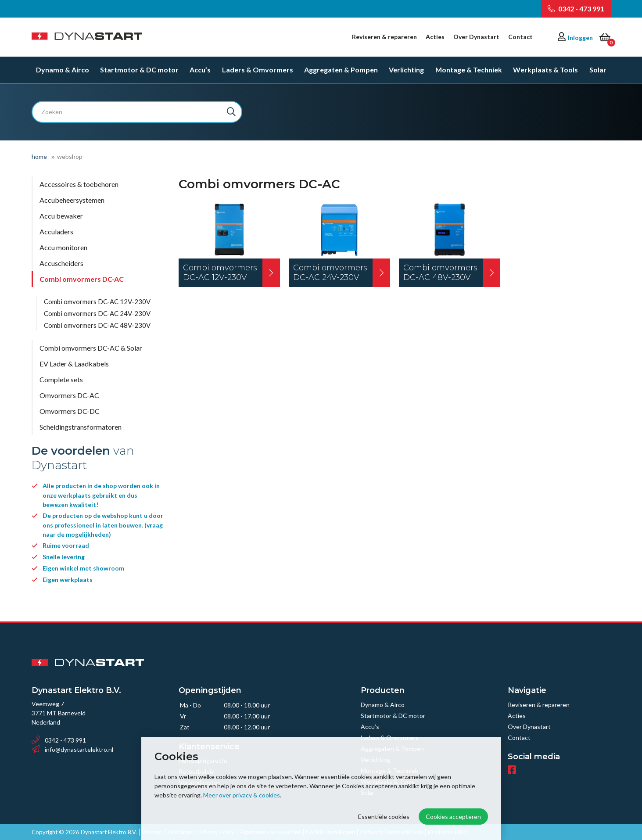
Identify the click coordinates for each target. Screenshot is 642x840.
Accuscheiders (61, 263)
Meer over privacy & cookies (242, 795)
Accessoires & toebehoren (79, 184)
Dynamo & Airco (63, 70)
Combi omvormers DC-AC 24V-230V (97, 313)
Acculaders (56, 232)
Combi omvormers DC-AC (82, 279)
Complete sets (61, 379)
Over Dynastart (476, 37)
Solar (598, 70)
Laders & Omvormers (258, 70)
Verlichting (406, 70)
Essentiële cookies (384, 817)
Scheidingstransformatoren (81, 427)
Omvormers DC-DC (70, 411)
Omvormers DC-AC (69, 395)
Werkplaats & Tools (545, 70)
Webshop (70, 156)
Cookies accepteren (453, 817)
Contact (520, 37)
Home (39, 156)
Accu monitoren (63, 247)
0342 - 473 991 (576, 9)
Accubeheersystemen (72, 200)
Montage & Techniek (469, 70)
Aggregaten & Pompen (341, 70)
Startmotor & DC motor (139, 70)
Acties (435, 37)
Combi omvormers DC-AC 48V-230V (97, 325)
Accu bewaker (61, 216)
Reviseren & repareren (384, 37)
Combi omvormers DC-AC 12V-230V (97, 302)
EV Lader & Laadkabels (74, 364)
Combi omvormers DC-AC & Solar (91, 348)
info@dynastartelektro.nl (72, 749)
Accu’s (200, 70)
